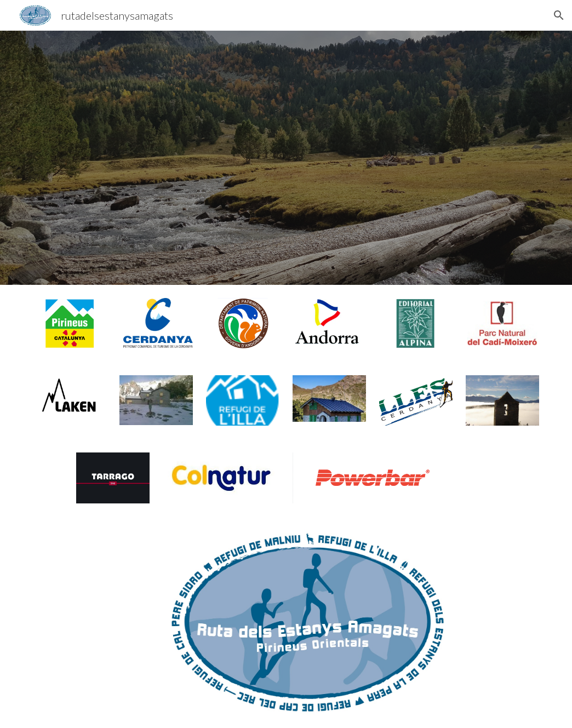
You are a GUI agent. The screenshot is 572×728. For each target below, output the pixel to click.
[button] (559, 15)
